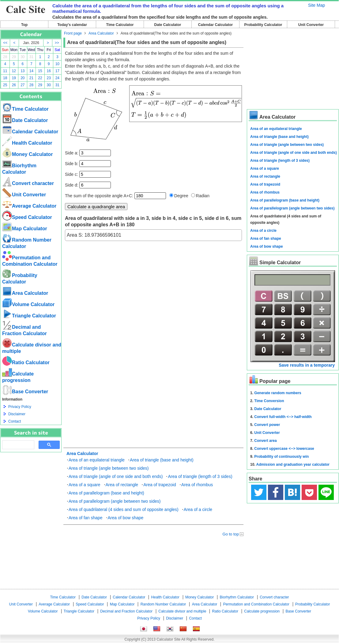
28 (5, 57)
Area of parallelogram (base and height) (106, 493)
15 (40, 71)
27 (23, 85)
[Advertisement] (31, 486)
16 (49, 71)
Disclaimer (17, 414)
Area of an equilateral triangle (97, 460)
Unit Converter (311, 25)
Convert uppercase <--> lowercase (284, 449)
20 (23, 78)
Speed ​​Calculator (27, 217)
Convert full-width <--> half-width (283, 417)
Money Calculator (27, 154)
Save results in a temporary (307, 365)
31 (31, 57)
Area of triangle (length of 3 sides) (200, 476)
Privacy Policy (20, 407)
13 (23, 71)
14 (31, 71)
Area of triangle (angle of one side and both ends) (116, 476)
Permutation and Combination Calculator (256, 604)
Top (24, 25)
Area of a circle (198, 509)
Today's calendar (72, 25)
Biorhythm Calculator (237, 597)
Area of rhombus (197, 485)
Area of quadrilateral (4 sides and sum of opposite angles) (124, 509)
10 (57, 64)
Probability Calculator (263, 25)
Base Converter (25, 392)
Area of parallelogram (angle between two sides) (115, 501)
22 (40, 78)
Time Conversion (269, 401)
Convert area (265, 441)
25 (5, 85)
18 (5, 78)
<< (5, 43)
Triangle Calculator (29, 316)
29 (14, 57)
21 (31, 78)
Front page (73, 33)
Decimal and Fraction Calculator (126, 611)
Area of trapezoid (160, 485)
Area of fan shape (86, 518)
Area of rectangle (122, 485)
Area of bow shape (126, 518)
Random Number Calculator (163, 604)
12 (14, 71)
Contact (15, 421)
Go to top (231, 534)
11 (5, 71)
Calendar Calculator (215, 25)
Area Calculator (25, 293)
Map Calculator (25, 229)
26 (14, 85)
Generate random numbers (278, 393)
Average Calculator (29, 206)
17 (57, 71)
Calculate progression (262, 611)
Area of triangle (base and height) (162, 460)
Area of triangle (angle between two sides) (109, 468)
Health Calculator (27, 143)
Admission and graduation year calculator (293, 464)
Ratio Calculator (26, 363)
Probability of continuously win (281, 457)
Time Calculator (120, 25)
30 (23, 57)
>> (57, 43)
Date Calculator (168, 25)
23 (49, 78)
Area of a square (85, 485)
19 (14, 78)
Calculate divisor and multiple (182, 611)
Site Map (316, 5)
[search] (18, 445)
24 (57, 78)
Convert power (267, 425)
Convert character (28, 183)
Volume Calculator (28, 304)
